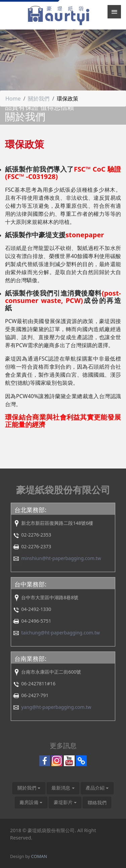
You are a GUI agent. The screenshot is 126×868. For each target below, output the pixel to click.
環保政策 (68, 99)
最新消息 (61, 788)
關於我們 (39, 99)
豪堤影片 (63, 802)
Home (13, 99)
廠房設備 (29, 802)
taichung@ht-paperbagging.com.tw (60, 633)
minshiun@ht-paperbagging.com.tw (61, 558)
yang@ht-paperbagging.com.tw (56, 707)
